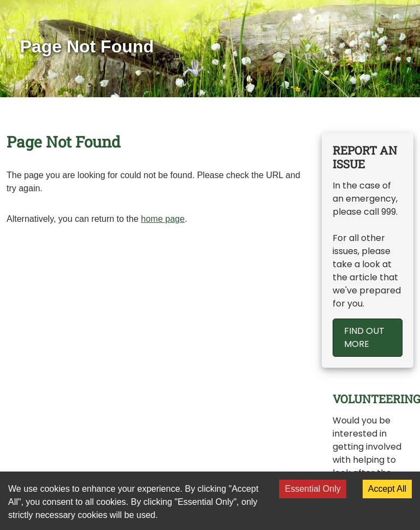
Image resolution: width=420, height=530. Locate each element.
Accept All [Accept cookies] (387, 489)
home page (163, 219)
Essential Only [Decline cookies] (312, 489)
